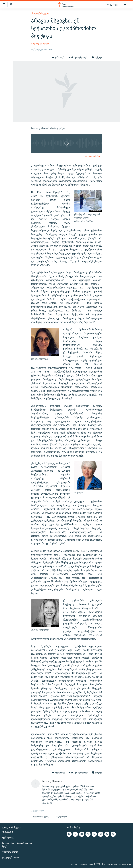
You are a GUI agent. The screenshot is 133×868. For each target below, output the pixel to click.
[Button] (58, 57)
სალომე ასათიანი (40, 44)
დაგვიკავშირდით (10, 857)
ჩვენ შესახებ (8, 837)
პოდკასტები (113, 5)
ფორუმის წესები (10, 852)
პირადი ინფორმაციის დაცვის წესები (17, 845)
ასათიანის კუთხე (41, 13)
